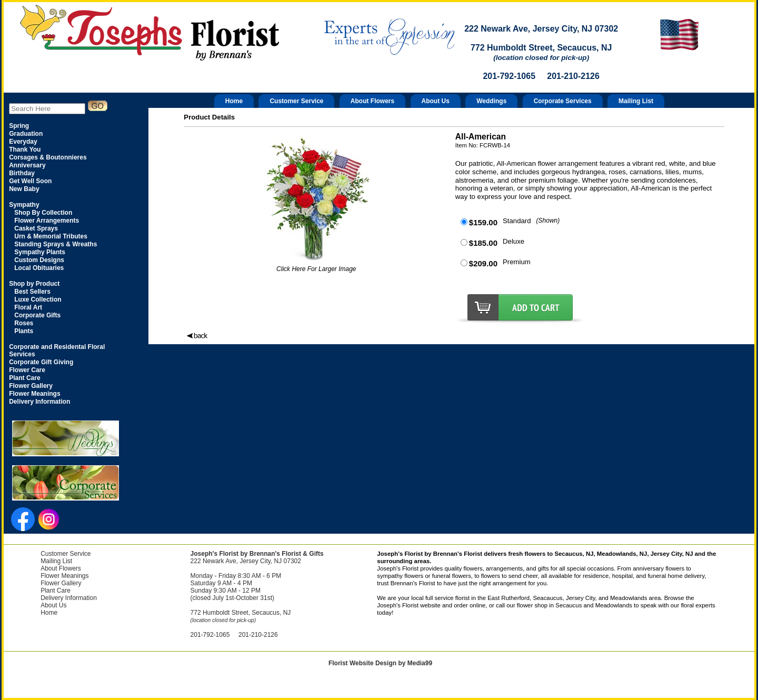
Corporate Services (563, 101)
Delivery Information (69, 598)
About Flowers (372, 101)
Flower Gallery (61, 583)
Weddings (491, 101)
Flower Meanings (64, 576)
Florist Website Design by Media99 (380, 663)
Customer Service (296, 101)
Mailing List (636, 101)
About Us (436, 101)
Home (234, 101)
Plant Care (56, 591)
